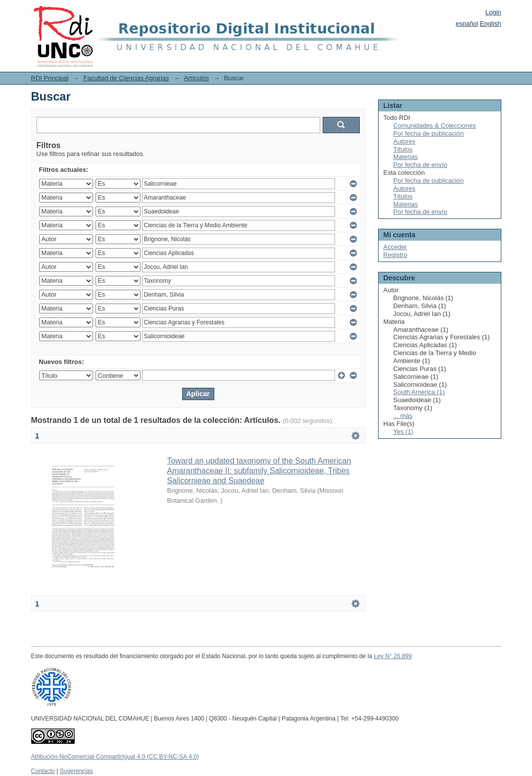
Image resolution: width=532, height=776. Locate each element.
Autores (405, 141)
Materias (406, 157)
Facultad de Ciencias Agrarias (126, 78)
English (491, 24)
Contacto (43, 771)
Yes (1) (404, 432)
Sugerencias (76, 771)
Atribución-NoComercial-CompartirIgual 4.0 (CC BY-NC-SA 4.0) (115, 757)
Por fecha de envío (420, 165)
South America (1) (419, 392)
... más (403, 416)
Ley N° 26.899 (393, 656)
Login (493, 12)
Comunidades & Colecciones (435, 126)
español (467, 24)
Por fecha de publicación (429, 133)
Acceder (395, 247)
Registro (395, 255)
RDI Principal (50, 78)
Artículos (197, 78)
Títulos (403, 149)
